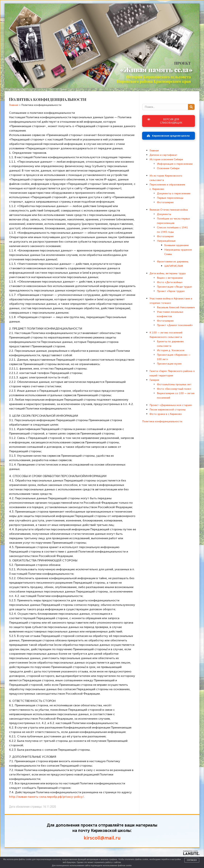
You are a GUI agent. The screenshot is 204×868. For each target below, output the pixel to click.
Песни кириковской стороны (168, 410)
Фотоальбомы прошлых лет (174, 384)
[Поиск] (191, 107)
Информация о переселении (175, 164)
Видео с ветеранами (170, 278)
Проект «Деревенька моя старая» (171, 405)
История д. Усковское (171, 350)
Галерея (154, 380)
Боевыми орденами (176, 245)
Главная (154, 151)
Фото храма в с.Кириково (166, 414)
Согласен (192, 860)
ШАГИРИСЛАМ (174, 266)
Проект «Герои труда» (171, 291)
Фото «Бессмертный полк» (174, 389)
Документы (164, 214)
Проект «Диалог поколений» (175, 325)
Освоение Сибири (168, 168)
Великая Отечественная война (169, 210)
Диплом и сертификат (163, 155)
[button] (169, 121)
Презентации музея (169, 364)
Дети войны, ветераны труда (168, 273)
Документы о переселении (174, 193)
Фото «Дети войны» (170, 282)
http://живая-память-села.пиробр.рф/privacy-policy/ (46, 797)
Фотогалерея (165, 202)
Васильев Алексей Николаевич (176, 307)
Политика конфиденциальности (162, 421)
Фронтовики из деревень (173, 262)
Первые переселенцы (170, 198)
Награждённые (166, 241)
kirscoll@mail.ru (102, 838)
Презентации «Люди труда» (175, 287)
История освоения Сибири (166, 159)
